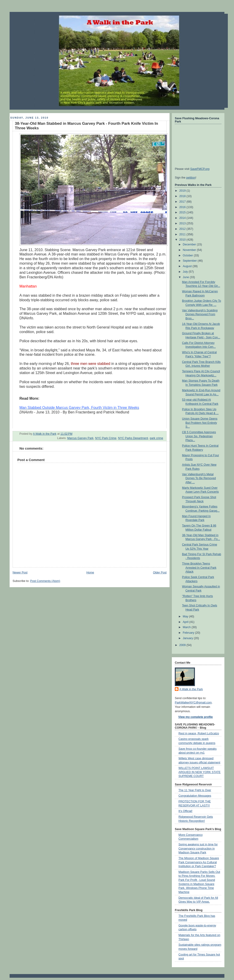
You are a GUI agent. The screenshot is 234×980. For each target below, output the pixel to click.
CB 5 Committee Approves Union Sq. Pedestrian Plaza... (199, 436)
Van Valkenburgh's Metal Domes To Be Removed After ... (199, 478)
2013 (183, 223)
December (190, 244)
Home (90, 573)
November (190, 250)
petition (191, 178)
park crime (156, 438)
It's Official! (185, 811)
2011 (183, 234)
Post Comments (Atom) (45, 581)
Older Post (160, 573)
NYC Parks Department (133, 438)
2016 (183, 207)
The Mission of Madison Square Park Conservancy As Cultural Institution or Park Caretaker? (199, 862)
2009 (183, 645)
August (188, 266)
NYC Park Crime (106, 438)
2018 (183, 196)
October (188, 255)
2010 (183, 240)
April (186, 622)
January (188, 638)
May (186, 616)
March (187, 627)
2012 (183, 229)
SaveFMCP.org (200, 169)
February (189, 633)
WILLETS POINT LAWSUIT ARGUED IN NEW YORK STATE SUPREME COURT (199, 772)
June (186, 277)
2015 (183, 212)
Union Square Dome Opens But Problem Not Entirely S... (200, 423)
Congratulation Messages (195, 796)
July (186, 272)
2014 (183, 218)
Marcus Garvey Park (80, 438)
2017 (183, 202)
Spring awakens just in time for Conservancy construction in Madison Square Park (198, 848)
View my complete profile (195, 717)
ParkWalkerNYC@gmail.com (193, 703)
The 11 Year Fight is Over (195, 790)
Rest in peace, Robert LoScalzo (199, 733)
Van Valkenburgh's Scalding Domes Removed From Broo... (200, 314)
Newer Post (20, 573)
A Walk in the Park (191, 689)
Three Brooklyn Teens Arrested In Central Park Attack (199, 568)
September (190, 261)
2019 (183, 191)
